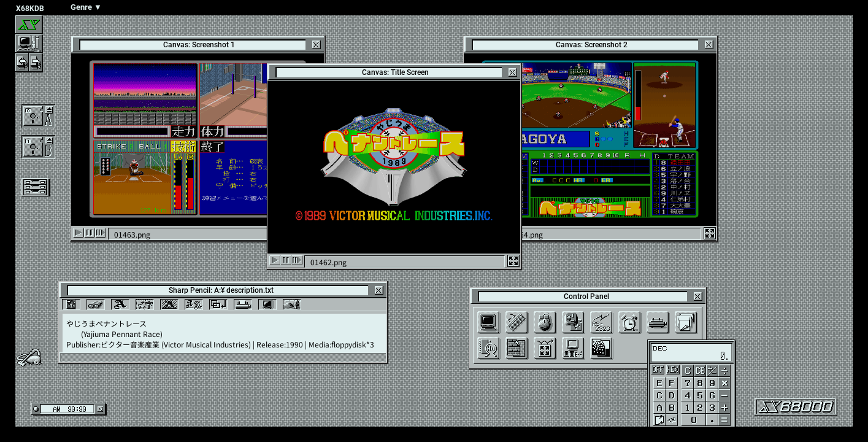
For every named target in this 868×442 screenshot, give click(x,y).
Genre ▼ (86, 7)
